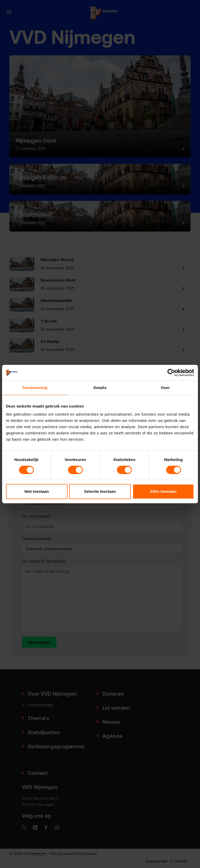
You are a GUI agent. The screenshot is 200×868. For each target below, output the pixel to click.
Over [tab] (165, 388)
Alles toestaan (163, 491)
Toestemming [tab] (35, 388)
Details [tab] (100, 388)
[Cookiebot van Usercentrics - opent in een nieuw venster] (171, 373)
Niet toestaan (37, 491)
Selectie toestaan (100, 491)
